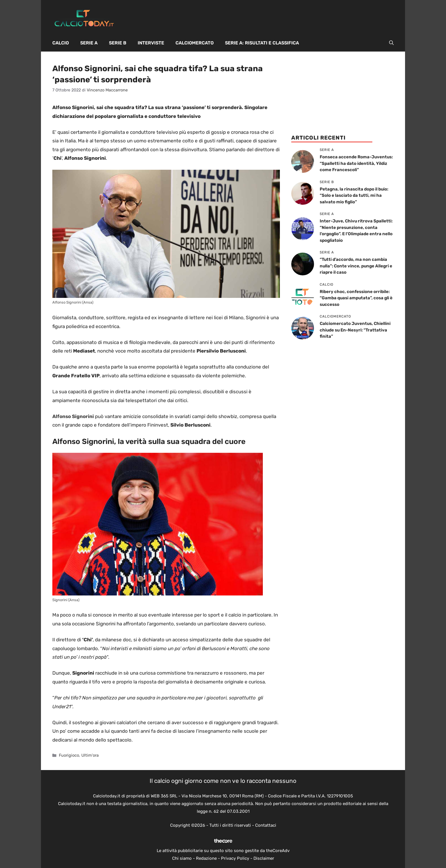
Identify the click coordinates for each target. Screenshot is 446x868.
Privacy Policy (235, 858)
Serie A (89, 43)
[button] (391, 43)
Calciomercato (195, 43)
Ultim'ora (90, 755)
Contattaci (266, 825)
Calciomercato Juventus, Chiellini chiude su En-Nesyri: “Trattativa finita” (355, 330)
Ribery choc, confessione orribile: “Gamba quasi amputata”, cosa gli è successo (356, 298)
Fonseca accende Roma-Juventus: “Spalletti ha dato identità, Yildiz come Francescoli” (356, 163)
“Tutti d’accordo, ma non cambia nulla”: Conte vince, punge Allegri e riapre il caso (356, 266)
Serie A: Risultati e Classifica (262, 43)
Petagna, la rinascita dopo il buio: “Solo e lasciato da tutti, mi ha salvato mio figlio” (354, 195)
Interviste (151, 43)
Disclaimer (264, 858)
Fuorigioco (69, 755)
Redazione (206, 858)
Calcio (61, 43)
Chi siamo (182, 858)
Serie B (118, 43)
